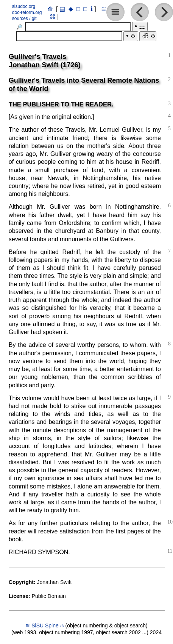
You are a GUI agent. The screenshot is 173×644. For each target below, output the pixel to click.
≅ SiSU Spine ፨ (44, 626)
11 (170, 551)
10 (170, 522)
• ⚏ (140, 26)
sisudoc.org (24, 6)
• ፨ (131, 36)
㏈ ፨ (148, 36)
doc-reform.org (27, 12)
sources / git (24, 18)
